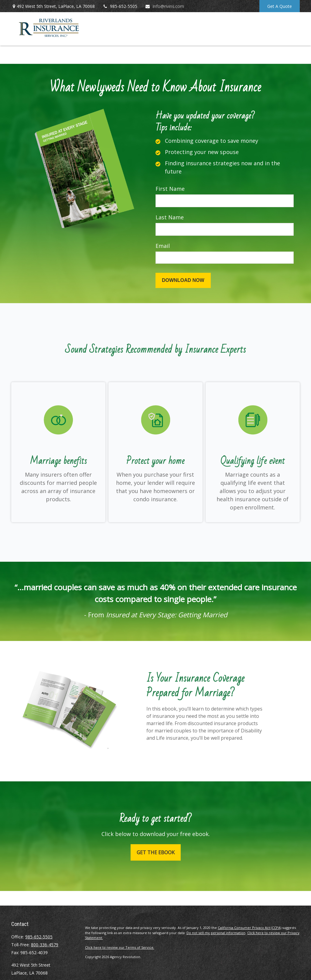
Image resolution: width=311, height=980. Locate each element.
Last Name (170, 217)
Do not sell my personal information (216, 933)
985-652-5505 (120, 6)
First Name (170, 189)
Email (163, 246)
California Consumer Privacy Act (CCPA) (249, 928)
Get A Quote (280, 6)
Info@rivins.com (164, 6)
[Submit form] (183, 280)
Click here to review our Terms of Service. (120, 947)
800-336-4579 (45, 945)
